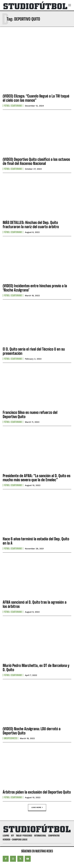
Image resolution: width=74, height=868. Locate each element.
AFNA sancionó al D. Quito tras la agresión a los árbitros (35, 604)
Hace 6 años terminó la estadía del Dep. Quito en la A (36, 541)
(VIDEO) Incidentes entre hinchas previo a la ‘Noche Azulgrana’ (35, 288)
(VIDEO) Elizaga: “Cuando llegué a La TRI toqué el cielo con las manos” (36, 98)
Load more (37, 808)
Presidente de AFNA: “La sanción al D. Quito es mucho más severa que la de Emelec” (37, 478)
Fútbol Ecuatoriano (13, 106)
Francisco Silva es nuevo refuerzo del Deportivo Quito (30, 414)
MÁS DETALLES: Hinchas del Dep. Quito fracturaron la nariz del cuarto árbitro (31, 225)
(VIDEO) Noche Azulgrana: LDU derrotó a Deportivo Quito (32, 731)
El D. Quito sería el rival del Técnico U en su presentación (34, 351)
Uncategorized (10, 738)
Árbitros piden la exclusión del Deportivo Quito (37, 792)
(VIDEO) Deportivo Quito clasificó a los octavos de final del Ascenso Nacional (36, 161)
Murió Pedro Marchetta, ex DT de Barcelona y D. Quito (36, 668)
